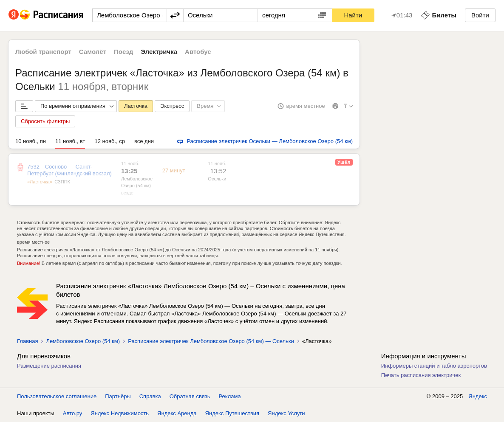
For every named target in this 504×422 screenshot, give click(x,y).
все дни (144, 141)
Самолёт (93, 52)
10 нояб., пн (31, 141)
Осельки (217, 179)
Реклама (230, 396)
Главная (27, 341)
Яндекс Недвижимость (120, 413)
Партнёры (118, 396)
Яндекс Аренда (177, 413)
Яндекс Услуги (286, 413)
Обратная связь (190, 396)
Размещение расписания (49, 366)
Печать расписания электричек (421, 375)
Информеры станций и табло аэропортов (434, 366)
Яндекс (478, 396)
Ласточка (136, 106)
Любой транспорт (43, 52)
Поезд (123, 52)
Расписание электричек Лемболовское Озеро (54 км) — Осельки (211, 341)
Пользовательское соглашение (57, 396)
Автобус (198, 52)
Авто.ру (73, 413)
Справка (150, 396)
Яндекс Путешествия (232, 413)
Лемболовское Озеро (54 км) (83, 341)
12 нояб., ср (110, 141)
